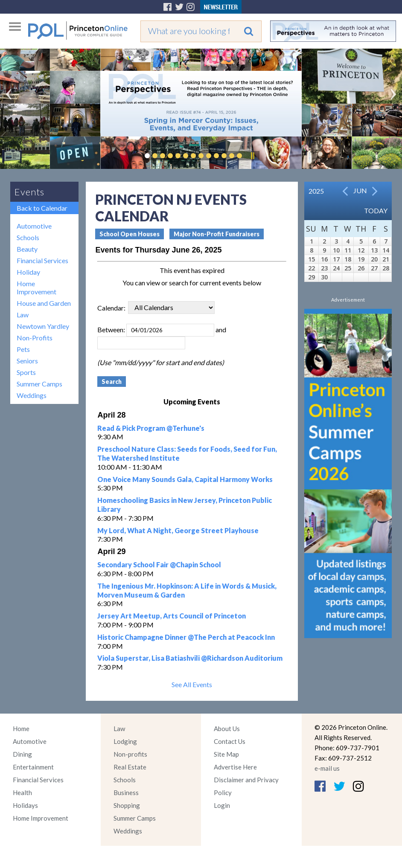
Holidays (25, 805)
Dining (22, 754)
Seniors (27, 361)
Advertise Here (235, 767)
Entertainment (33, 767)
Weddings (32, 395)
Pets (23, 349)
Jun (360, 190)
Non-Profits (35, 338)
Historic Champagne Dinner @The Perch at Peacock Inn (186, 637)
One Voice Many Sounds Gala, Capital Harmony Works (185, 479)
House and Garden (44, 303)
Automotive (34, 226)
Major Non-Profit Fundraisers (217, 234)
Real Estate (130, 767)
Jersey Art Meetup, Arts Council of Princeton (172, 616)
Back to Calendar (42, 208)
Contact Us (230, 741)
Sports (26, 372)
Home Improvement (36, 287)
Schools (28, 237)
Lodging (125, 741)
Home (21, 729)
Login (222, 805)
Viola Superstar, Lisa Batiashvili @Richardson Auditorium (190, 658)
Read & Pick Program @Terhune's (151, 428)
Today (376, 210)
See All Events (192, 684)
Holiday (28, 272)
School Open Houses (130, 234)
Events (29, 192)
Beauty (27, 249)
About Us (227, 729)
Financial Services (42, 260)
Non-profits (130, 754)
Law (23, 315)
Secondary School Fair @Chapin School (159, 565)
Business (126, 793)
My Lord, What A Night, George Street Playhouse (178, 530)
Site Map (226, 754)
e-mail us (327, 768)
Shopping (127, 805)
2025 (316, 191)
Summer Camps (39, 384)
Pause (252, 156)
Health (22, 793)
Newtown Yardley (43, 326)
